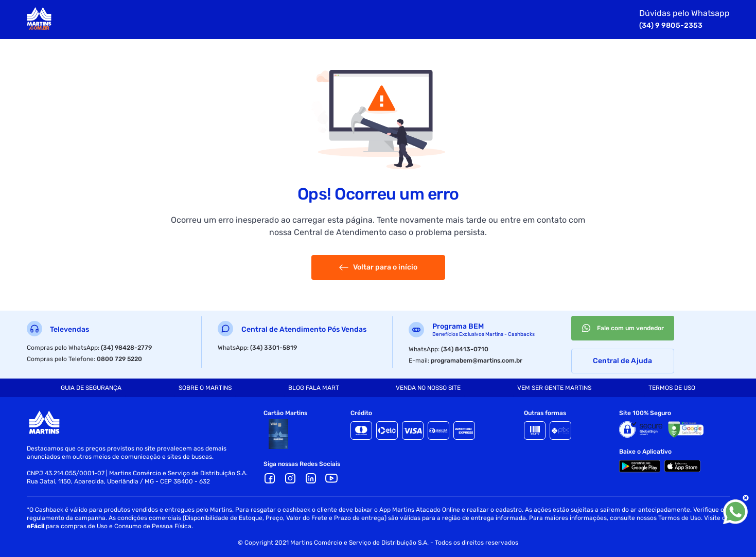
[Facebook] (270, 478)
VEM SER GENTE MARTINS (554, 388)
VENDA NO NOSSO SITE (428, 388)
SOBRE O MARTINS (205, 388)
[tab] (91, 388)
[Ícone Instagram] (290, 478)
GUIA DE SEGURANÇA (91, 388)
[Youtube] (331, 478)
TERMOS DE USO (672, 388)
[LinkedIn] (311, 478)
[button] (311, 478)
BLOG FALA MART (314, 388)
